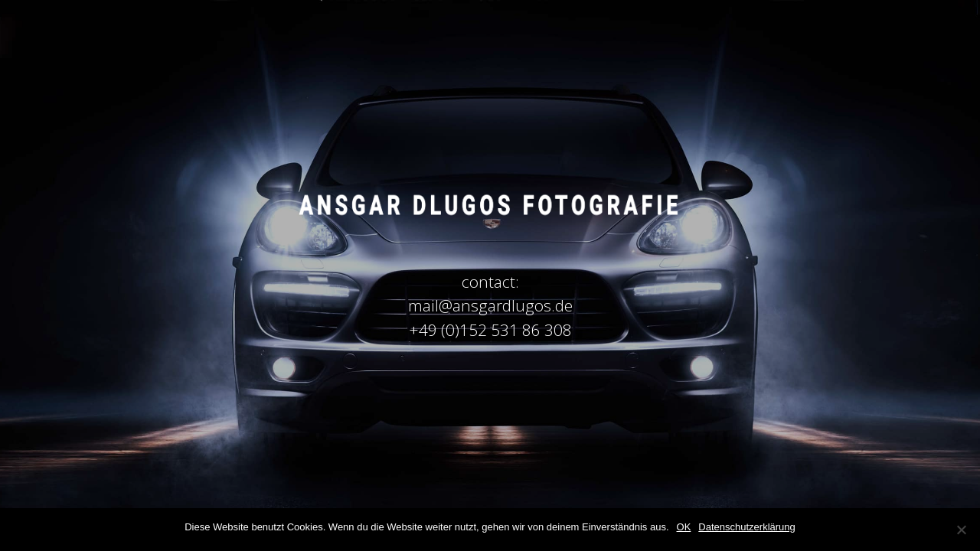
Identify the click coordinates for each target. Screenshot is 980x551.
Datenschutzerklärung (746, 527)
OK (684, 527)
